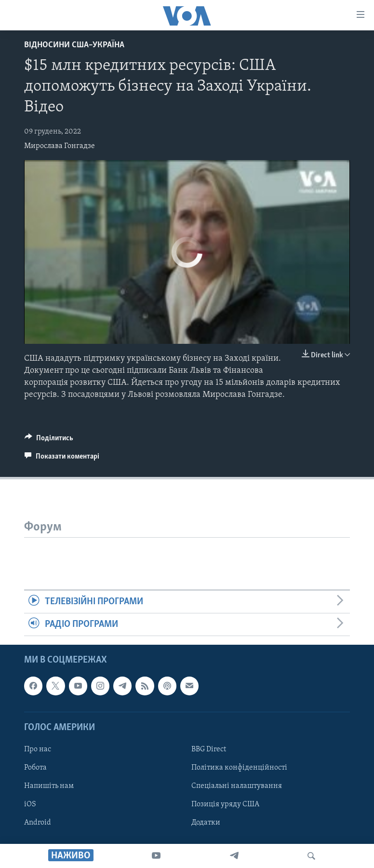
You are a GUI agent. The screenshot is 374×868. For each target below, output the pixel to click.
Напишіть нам (49, 786)
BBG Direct (209, 749)
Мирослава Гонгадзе (60, 146)
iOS (30, 804)
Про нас (38, 749)
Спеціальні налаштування (237, 786)
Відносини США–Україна (74, 45)
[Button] (49, 440)
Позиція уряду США (225, 804)
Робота (35, 768)
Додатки (206, 823)
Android (38, 823)
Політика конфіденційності (239, 768)
